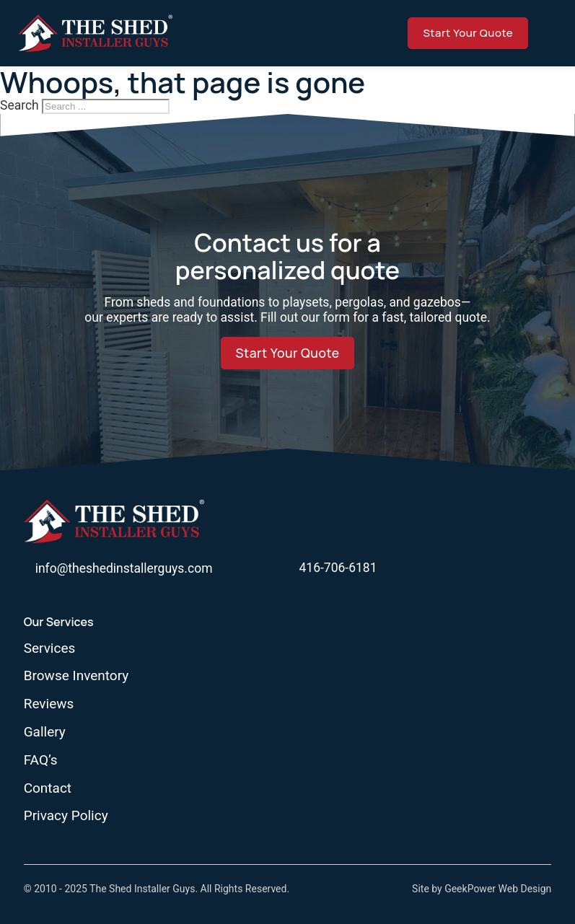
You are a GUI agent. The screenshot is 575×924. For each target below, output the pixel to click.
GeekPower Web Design (498, 889)
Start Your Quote (468, 33)
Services (50, 648)
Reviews (49, 704)
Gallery (45, 732)
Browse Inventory (76, 676)
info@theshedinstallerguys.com (124, 568)
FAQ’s (41, 760)
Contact (48, 788)
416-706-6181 (338, 568)
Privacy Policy (66, 816)
